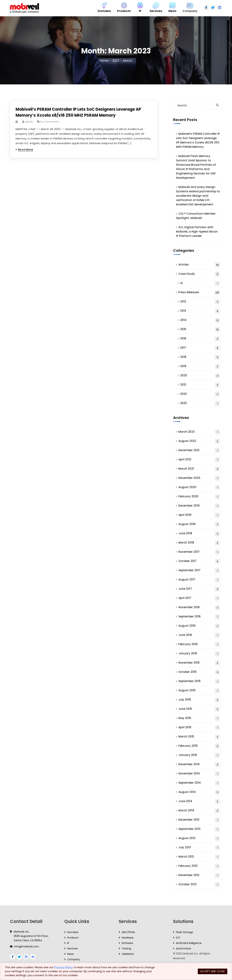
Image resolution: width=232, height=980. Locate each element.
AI (200, 283)
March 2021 (199, 469)
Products (73, 938)
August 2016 (199, 626)
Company (74, 959)
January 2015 (199, 755)
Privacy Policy (64, 967)
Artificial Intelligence (189, 943)
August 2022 (199, 441)
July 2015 (199, 700)
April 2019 (199, 515)
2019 (200, 366)
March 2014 (199, 811)
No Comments (50, 122)
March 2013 (199, 857)
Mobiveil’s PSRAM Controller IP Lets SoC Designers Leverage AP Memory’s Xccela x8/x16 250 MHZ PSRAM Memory (78, 112)
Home (104, 61)
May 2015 (199, 718)
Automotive (184, 948)
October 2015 (199, 672)
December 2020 (199, 478)
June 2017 (199, 589)
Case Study (199, 274)
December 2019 (199, 506)
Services (72, 948)
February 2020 (199, 497)
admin (29, 122)
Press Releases (199, 293)
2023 (116, 61)
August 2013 (199, 838)
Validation (128, 954)
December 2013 (199, 820)
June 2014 (199, 802)
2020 (200, 376)
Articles (199, 265)
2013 (200, 311)
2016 (200, 339)
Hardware (128, 938)
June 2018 (199, 534)
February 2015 (199, 746)
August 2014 (199, 792)
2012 (200, 302)
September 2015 (199, 681)
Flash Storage (185, 932)
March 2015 (199, 737)
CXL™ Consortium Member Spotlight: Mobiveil (196, 216)
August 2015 (199, 691)
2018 (200, 357)
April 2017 (199, 598)
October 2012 (199, 885)
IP (68, 943)
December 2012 (199, 875)
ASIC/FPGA (128, 932)
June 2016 (199, 635)
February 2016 (199, 644)
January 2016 (199, 654)
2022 (200, 394)
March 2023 (199, 432)
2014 (200, 320)
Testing (126, 948)
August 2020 (199, 487)
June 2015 (199, 709)
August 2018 (199, 524)
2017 (200, 348)
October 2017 (199, 561)
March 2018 (199, 543)
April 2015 (199, 728)
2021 (200, 385)
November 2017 (199, 552)
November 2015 (199, 663)
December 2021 (199, 451)
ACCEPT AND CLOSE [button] (213, 971)
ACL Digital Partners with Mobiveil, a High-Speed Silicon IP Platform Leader (197, 232)
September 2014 (199, 783)
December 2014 (199, 765)
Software (127, 943)
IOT (178, 938)
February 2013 (199, 866)
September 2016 (199, 617)
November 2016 (199, 608)
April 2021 (199, 460)
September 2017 (199, 571)
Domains (73, 932)
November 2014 (199, 774)
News (71, 954)
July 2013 (199, 848)
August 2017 (199, 580)
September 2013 (199, 829)
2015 (200, 330)
